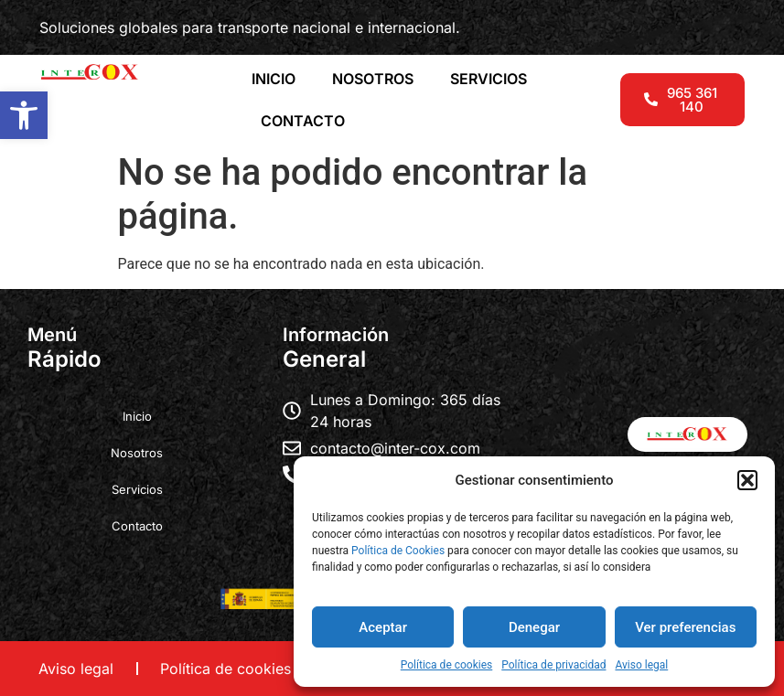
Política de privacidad (553, 665)
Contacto (137, 526)
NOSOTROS (373, 79)
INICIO (274, 79)
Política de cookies (447, 665)
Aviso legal (641, 665)
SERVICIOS (489, 79)
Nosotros (137, 453)
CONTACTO (303, 121)
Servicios (137, 489)
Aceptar (383, 627)
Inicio (137, 416)
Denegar (534, 627)
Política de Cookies (398, 551)
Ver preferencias (685, 627)
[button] (24, 115)
